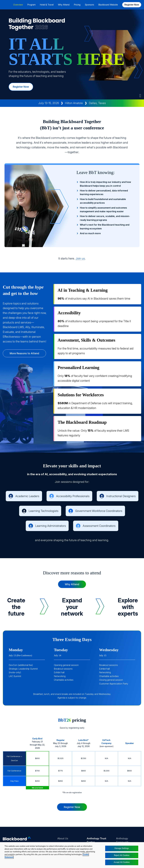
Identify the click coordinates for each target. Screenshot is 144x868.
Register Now (132, 5)
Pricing (77, 5)
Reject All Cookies (122, 855)
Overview (18, 5)
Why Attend (72, 584)
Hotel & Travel (47, 5)
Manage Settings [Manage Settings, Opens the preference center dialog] (122, 848)
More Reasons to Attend (24, 353)
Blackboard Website (108, 5)
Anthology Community (123, 840)
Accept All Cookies (122, 862)
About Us (63, 838)
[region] (72, 855)
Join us (80, 258)
